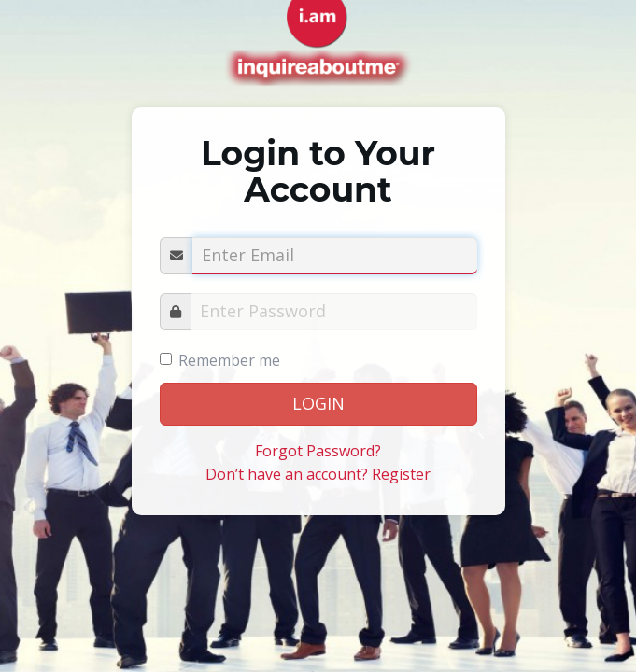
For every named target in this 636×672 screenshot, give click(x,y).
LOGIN (318, 403)
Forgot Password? (318, 451)
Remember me (229, 360)
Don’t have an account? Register (318, 474)
